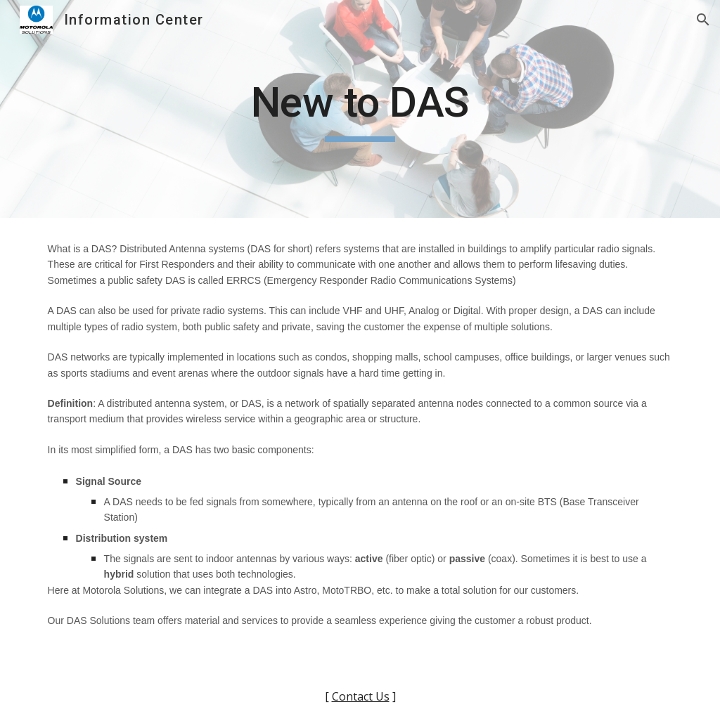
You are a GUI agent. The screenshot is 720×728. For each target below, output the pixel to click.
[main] (360, 109)
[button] (703, 20)
